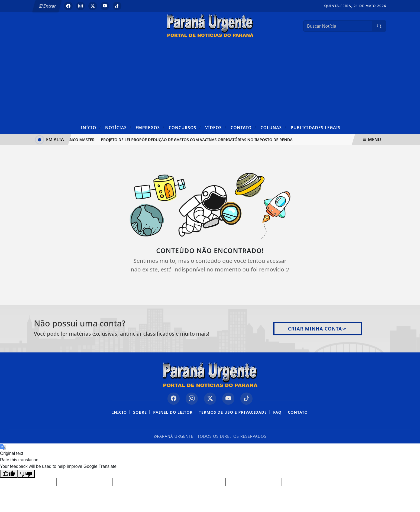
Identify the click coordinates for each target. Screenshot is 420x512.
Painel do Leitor (173, 412)
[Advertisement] (210, 80)
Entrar (47, 6)
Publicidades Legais (316, 128)
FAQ (277, 412)
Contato (243, 127)
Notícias (118, 127)
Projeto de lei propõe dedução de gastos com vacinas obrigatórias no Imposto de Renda (198, 140)
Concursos (185, 127)
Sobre (140, 412)
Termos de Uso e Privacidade (233, 412)
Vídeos (216, 127)
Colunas (273, 127)
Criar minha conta (318, 329)
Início (91, 127)
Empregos (150, 127)
